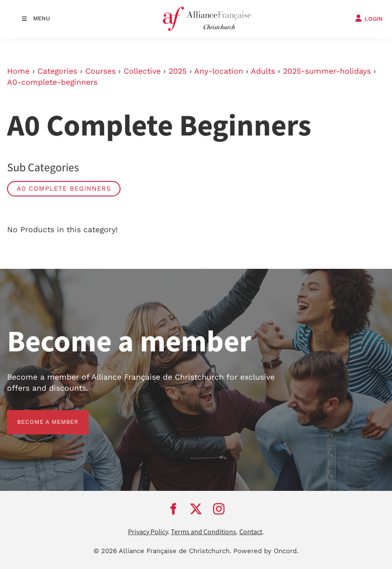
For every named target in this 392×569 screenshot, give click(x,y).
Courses (100, 71)
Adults (263, 71)
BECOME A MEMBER (38, 415)
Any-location (219, 71)
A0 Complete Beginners (64, 188)
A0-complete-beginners (52, 82)
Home (18, 71)
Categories (57, 71)
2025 (178, 71)
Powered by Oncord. (266, 551)
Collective (142, 71)
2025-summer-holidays (327, 71)
